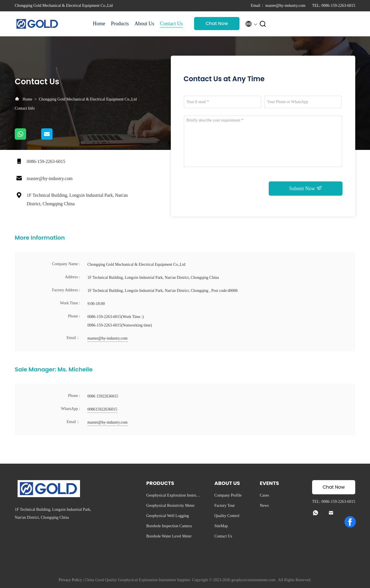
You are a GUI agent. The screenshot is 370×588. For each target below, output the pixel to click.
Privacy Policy (70, 580)
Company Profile (228, 495)
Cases (264, 495)
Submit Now (306, 188)
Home (99, 24)
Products (120, 24)
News (264, 506)
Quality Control (227, 516)
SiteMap (221, 526)
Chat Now (217, 23)
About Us (144, 24)
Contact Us (172, 24)
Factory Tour (224, 506)
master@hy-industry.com (50, 178)
